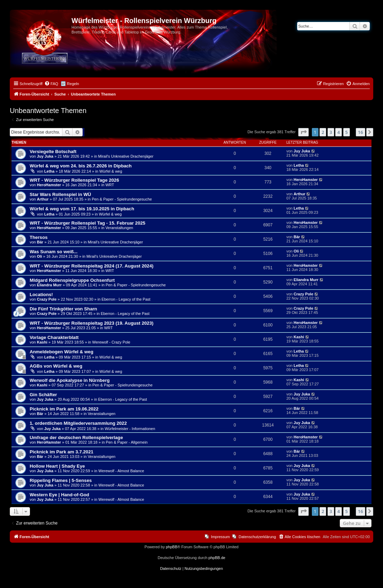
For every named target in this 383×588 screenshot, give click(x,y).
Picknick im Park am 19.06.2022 (64, 409)
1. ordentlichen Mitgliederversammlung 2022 (78, 423)
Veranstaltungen (119, 228)
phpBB (171, 547)
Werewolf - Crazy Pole (111, 342)
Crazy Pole (47, 299)
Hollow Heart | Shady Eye (57, 466)
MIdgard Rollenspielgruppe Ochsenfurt (72, 280)
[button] (303, 132)
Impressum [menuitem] (220, 537)
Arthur (43, 199)
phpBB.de (217, 558)
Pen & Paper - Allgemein (127, 442)
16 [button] (361, 132)
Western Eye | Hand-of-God (59, 495)
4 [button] (339, 132)
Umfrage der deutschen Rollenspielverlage (76, 438)
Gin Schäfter (43, 395)
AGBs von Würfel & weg (56, 366)
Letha (49, 171)
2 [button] (323, 132)
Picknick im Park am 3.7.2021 (62, 452)
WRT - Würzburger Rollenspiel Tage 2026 (74, 180)
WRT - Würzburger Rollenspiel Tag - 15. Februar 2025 (88, 223)
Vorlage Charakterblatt (54, 337)
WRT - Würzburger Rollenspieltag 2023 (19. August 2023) (92, 323)
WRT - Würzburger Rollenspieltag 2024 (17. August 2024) (92, 266)
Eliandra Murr (49, 285)
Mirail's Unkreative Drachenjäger (126, 156)
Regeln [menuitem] (73, 84)
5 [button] (347, 132)
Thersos (39, 237)
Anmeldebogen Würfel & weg (61, 352)
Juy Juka (45, 156)
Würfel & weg (111, 171)
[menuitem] (51, 84)
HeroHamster (49, 185)
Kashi (42, 342)
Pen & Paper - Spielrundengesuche (122, 199)
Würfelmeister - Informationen (130, 429)
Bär (40, 242)
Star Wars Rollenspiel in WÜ (60, 194)
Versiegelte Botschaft (53, 152)
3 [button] (331, 132)
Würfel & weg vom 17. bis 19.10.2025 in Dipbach (82, 209)
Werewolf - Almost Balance (121, 471)
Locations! (41, 295)
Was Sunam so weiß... (54, 252)
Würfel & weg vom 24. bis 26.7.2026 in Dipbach (81, 166)
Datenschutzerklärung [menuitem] (257, 537)
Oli (40, 256)
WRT (110, 185)
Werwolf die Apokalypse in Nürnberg (70, 380)
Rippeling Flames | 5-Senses (61, 480)
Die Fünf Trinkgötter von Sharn (63, 309)
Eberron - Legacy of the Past (126, 299)
